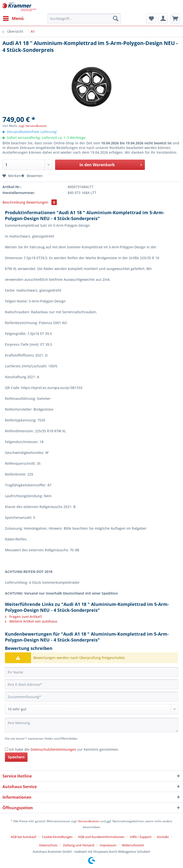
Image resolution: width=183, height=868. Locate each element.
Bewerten (32, 176)
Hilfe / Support (141, 837)
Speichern (16, 757)
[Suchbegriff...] (84, 18)
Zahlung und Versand (79, 845)
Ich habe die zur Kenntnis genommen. (64, 749)
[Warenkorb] (175, 18)
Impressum (108, 845)
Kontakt (163, 837)
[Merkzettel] (151, 18)
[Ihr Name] (91, 672)
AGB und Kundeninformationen (101, 837)
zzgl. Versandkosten (33, 126)
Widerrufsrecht (133, 845)
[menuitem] (13, 18)
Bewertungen (42, 202)
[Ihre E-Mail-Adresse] (91, 684)
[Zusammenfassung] (91, 697)
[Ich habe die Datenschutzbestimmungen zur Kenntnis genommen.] (7, 749)
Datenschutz (48, 845)
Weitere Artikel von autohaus (31, 621)
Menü (13, 18)
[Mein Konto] (163, 18)
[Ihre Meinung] (91, 725)
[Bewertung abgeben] (91, 709)
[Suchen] (116, 18)
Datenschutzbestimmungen (53, 749)
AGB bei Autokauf (23, 837)
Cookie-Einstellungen (57, 837)
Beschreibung (14, 202)
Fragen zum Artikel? (23, 617)
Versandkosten (89, 821)
